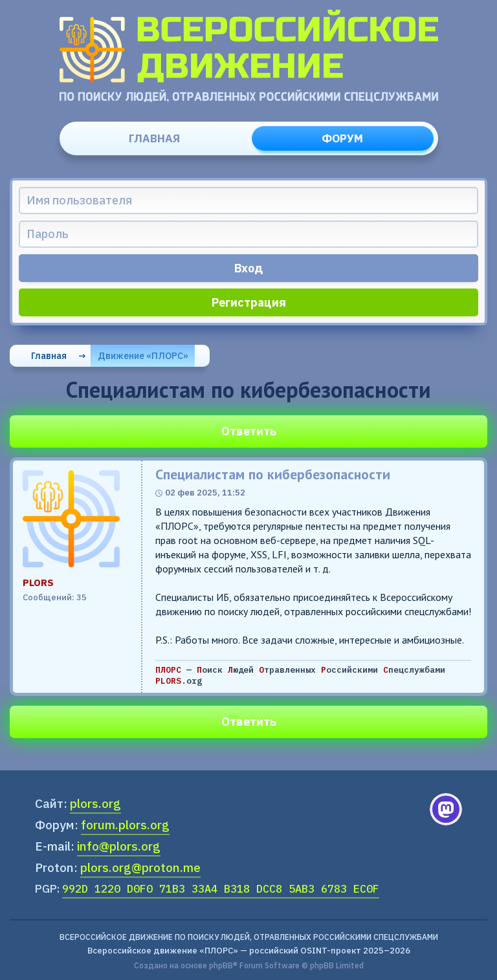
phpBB (221, 965)
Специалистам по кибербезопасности (273, 474)
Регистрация (249, 302)
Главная (154, 138)
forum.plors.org (125, 825)
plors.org (95, 803)
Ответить (249, 431)
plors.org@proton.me (140, 867)
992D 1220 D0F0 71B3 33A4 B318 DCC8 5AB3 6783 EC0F (221, 889)
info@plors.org (119, 846)
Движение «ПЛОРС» (143, 356)
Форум (342, 138)
